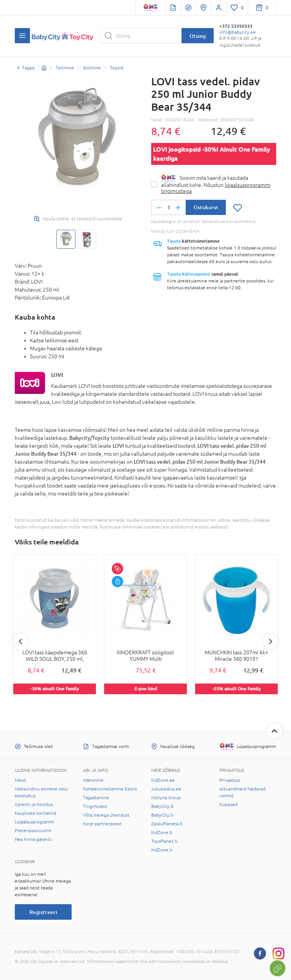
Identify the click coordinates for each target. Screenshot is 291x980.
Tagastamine (96, 798)
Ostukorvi (206, 207)
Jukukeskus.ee (166, 789)
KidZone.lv (162, 850)
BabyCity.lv (163, 815)
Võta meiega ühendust (106, 815)
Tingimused (95, 806)
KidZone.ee (163, 780)
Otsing (198, 36)
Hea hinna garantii (33, 839)
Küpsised (228, 804)
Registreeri (43, 912)
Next (271, 641)
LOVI (57, 375)
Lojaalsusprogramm (34, 822)
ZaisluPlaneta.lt (167, 824)
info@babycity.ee (238, 32)
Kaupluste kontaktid (35, 813)
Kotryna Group (166, 798)
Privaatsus (230, 780)
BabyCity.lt (162, 806)
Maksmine (93, 780)
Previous (20, 641)
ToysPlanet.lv (165, 841)
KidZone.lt (162, 833)
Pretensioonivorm (33, 831)
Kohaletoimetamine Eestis (110, 789)
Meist (20, 780)
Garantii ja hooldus (34, 804)
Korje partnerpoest (102, 824)
